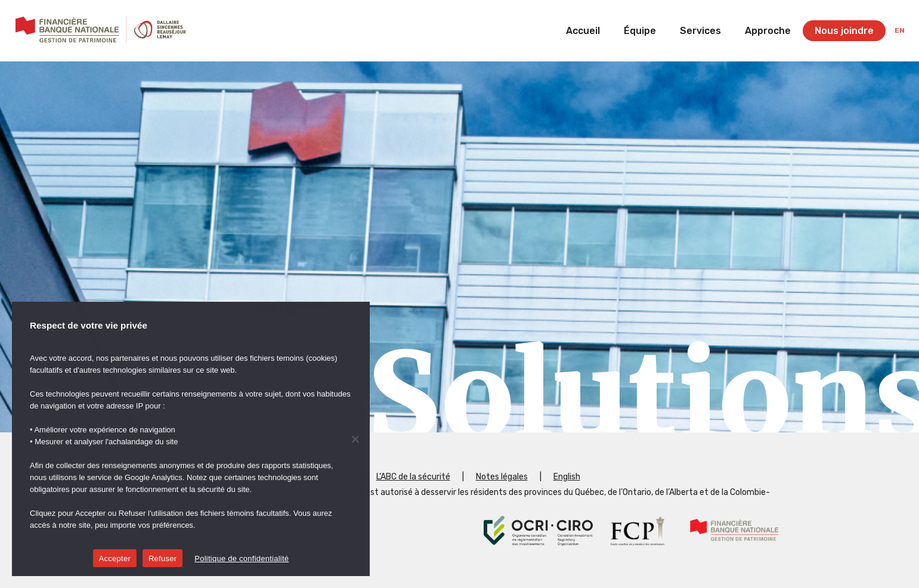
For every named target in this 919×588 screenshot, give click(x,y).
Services (700, 31)
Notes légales (502, 477)
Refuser (163, 558)
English (567, 477)
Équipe (640, 31)
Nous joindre (844, 31)
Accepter (115, 558)
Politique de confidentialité (242, 558)
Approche (768, 31)
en (900, 30)
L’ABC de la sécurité (413, 477)
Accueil (583, 31)
